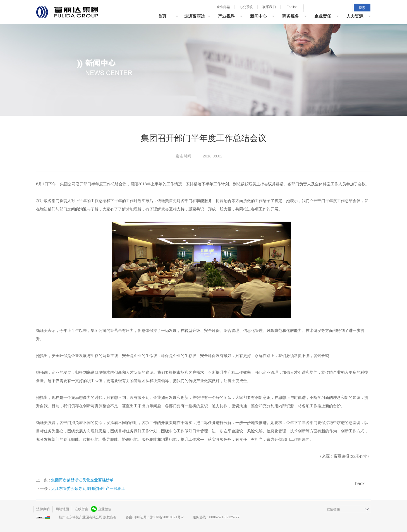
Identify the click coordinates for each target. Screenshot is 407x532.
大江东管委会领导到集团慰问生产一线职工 (88, 488)
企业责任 (323, 16)
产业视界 (226, 16)
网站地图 (62, 509)
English (292, 7)
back (360, 484)
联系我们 (269, 7)
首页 (162, 16)
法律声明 (43, 509)
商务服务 (291, 16)
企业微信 (105, 509)
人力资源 (355, 16)
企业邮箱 (223, 7)
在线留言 (82, 509)
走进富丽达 (194, 16)
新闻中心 (258, 16)
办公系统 (246, 7)
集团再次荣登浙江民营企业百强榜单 (82, 480)
